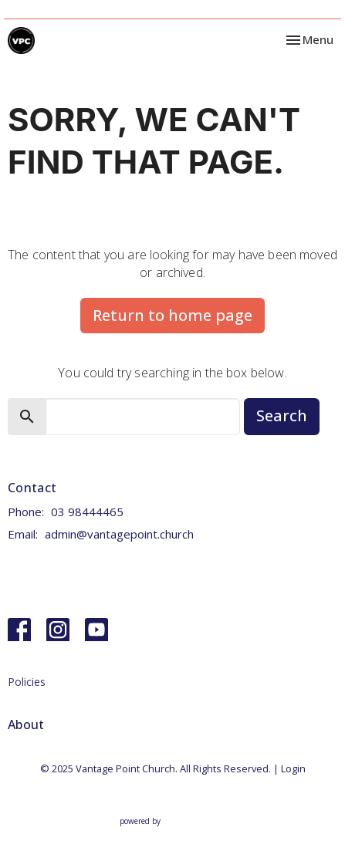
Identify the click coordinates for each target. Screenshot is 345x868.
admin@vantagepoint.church (119, 534)
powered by (173, 821)
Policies (27, 682)
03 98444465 (87, 512)
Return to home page (172, 315)
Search (282, 415)
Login (293, 768)
